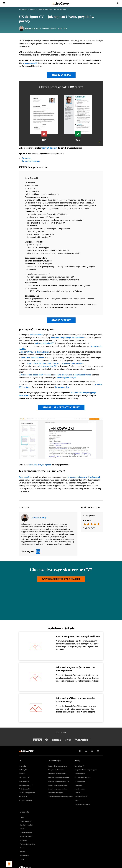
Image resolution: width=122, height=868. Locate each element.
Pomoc (22, 848)
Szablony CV (23, 770)
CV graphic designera (31, 161)
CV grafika (26, 158)
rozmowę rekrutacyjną (67, 378)
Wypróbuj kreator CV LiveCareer (61, 579)
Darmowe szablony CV (26, 785)
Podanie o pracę (80, 774)
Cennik (22, 829)
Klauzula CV (23, 797)
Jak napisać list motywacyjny (57, 774)
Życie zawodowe (80, 781)
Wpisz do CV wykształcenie (33, 358)
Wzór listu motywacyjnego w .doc (58, 781)
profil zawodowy (37, 335)
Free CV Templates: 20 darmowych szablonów (78, 636)
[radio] (98, 524)
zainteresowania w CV (47, 366)
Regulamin (23, 840)
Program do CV (24, 781)
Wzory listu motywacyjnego (57, 770)
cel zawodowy (78, 338)
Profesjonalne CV (25, 789)
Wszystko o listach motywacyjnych (86, 770)
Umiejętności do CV (81, 797)
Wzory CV (22, 774)
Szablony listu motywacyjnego (57, 766)
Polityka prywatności (27, 836)
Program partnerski (26, 833)
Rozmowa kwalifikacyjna (82, 778)
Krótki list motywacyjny (55, 793)
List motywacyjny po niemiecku (58, 789)
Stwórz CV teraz (61, 75)
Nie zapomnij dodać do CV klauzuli (36, 375)
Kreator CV (23, 766)
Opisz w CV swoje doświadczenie (35, 352)
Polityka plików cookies (27, 844)
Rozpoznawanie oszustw (83, 804)
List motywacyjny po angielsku (57, 785)
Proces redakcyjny (26, 821)
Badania (77, 793)
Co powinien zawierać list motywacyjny (60, 797)
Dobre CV (78, 800)
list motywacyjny (62, 387)
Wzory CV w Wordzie (26, 800)
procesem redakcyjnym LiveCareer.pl (84, 477)
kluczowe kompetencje (61, 338)
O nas (22, 817)
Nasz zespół (24, 477)
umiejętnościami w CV (44, 343)
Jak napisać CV (24, 778)
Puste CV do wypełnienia (27, 793)
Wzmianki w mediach (27, 825)
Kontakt (23, 852)
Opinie (22, 859)
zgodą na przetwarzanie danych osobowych (72, 375)
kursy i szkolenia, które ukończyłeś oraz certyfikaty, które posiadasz (55, 363)
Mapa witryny (24, 856)
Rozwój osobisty (80, 789)
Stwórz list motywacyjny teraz (61, 407)
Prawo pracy (79, 785)
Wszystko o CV (79, 766)
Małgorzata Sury (32, 28)
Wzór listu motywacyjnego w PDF (58, 778)
